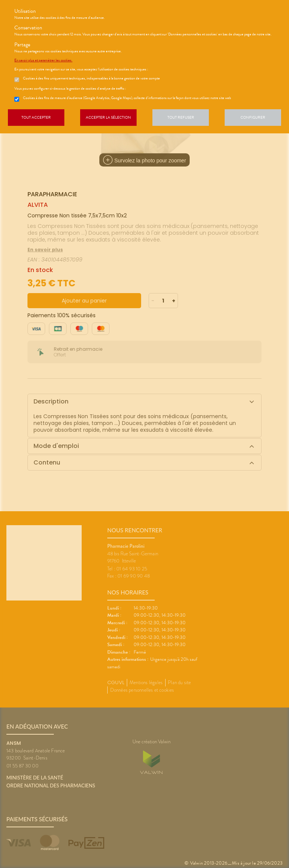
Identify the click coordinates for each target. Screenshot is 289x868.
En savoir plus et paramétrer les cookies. (43, 60)
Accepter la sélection (108, 117)
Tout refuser (181, 117)
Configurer (253, 117)
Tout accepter (36, 117)
